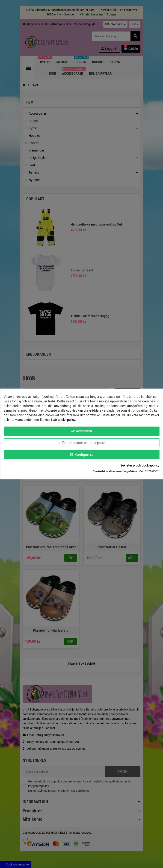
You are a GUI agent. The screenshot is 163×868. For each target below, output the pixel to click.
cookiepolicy (67, 420)
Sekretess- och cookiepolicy (140, 465)
